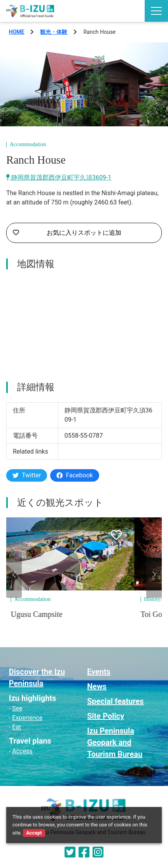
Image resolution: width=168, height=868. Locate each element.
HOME (17, 32)
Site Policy (106, 716)
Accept (34, 833)
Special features (115, 701)
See (17, 708)
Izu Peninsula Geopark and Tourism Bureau (115, 742)
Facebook (74, 475)
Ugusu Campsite (51, 614)
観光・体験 (54, 32)
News (97, 686)
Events (99, 672)
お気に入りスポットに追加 (67, 233)
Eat (17, 727)
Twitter (27, 475)
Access (22, 751)
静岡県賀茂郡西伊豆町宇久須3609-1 (59, 177)
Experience (27, 718)
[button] (14, 575)
